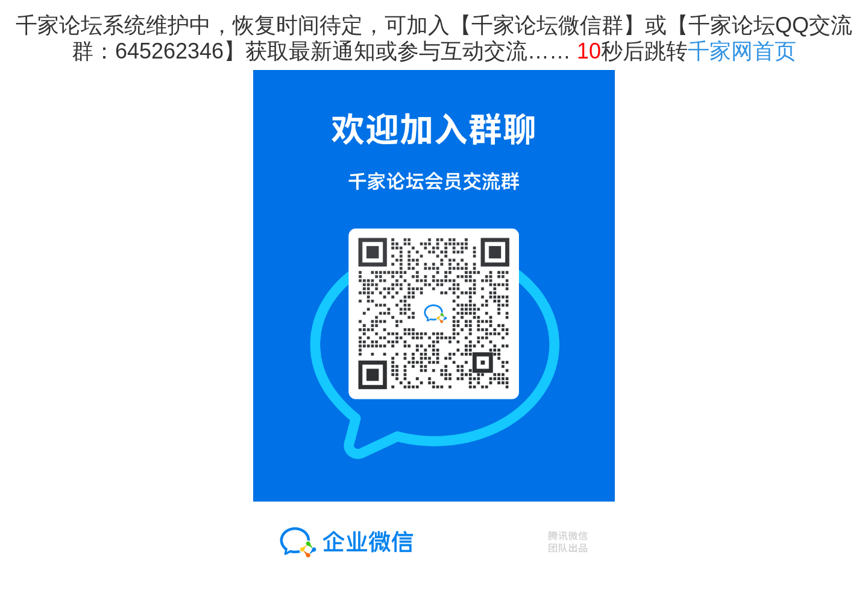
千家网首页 (742, 51)
